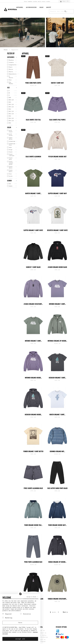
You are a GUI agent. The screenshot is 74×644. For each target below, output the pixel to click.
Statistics (25, 614)
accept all (20, 639)
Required (7, 614)
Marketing (7, 618)
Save (20, 623)
